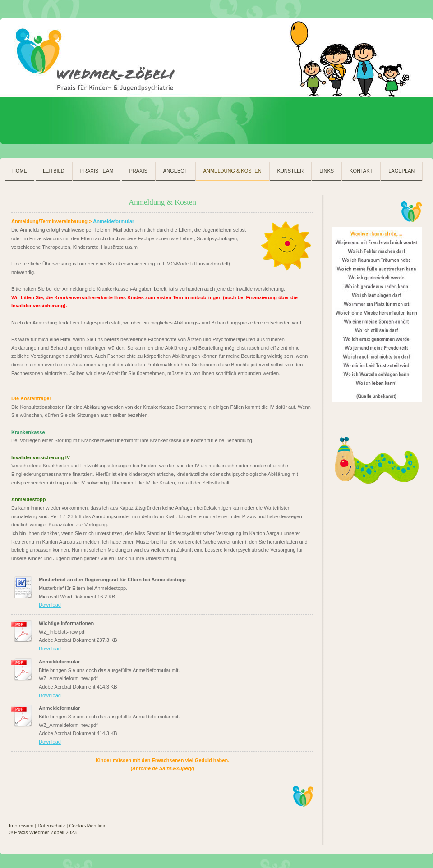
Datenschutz (51, 826)
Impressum (21, 826)
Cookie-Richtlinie (88, 826)
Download (50, 605)
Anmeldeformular (113, 221)
